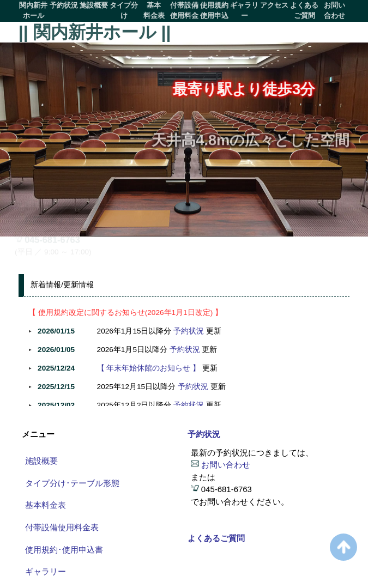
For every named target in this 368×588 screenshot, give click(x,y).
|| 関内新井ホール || (95, 32)
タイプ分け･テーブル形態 (72, 483)
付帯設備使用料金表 (184, 11)
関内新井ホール (33, 10)
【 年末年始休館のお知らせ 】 (149, 368)
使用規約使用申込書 (214, 11)
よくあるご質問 (304, 10)
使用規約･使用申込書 (64, 550)
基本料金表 (154, 10)
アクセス (274, 5)
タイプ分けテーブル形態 (124, 11)
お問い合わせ (334, 10)
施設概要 (94, 5)
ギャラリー (244, 10)
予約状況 (64, 5)
